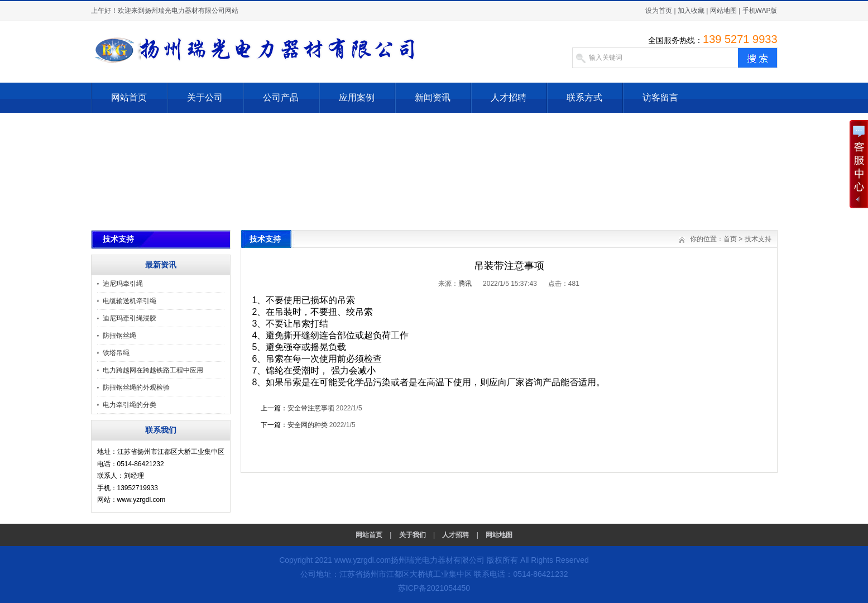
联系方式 (584, 97)
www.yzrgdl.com (363, 560)
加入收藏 (691, 11)
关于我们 (413, 535)
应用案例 (357, 97)
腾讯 (465, 284)
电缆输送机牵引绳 (130, 301)
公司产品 (281, 97)
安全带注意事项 (311, 408)
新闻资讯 (433, 97)
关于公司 (205, 97)
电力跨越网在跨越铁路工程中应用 (153, 370)
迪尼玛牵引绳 (123, 284)
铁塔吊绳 (116, 353)
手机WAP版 (760, 11)
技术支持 (758, 239)
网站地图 (723, 11)
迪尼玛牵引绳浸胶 (130, 318)
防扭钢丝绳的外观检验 (136, 387)
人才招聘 (509, 97)
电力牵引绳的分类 (130, 405)
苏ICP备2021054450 (434, 588)
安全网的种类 (308, 425)
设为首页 (659, 11)
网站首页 (129, 97)
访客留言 (660, 97)
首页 (730, 239)
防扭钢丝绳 (119, 336)
